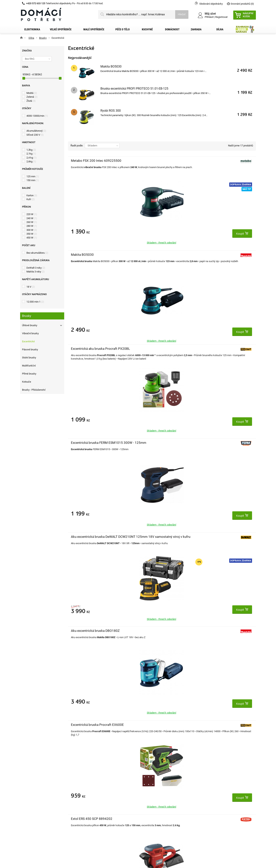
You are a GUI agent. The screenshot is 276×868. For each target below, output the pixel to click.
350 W (32, 234)
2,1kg (31, 154)
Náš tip (122, 189)
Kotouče (27, 382)
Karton (32, 195)
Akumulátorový (36, 131)
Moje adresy (89, 801)
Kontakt (29, 789)
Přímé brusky (29, 374)
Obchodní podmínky (37, 801)
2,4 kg (32, 158)
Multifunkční (29, 366)
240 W (32, 218)
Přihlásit (209, 17)
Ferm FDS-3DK (207, 349)
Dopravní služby (34, 795)
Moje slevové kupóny (94, 813)
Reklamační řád (34, 807)
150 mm (33, 180)
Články (29, 819)
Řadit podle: (77, 146)
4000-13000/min (37, 116)
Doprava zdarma (115, 185)
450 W (32, 238)
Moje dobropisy (91, 795)
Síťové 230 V (35, 135)
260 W (32, 222)
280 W (32, 226)
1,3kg (31, 150)
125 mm (33, 176)
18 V (31, 287)
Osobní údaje (90, 807)
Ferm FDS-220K (145, 537)
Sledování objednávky (211, 4)
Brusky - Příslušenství (34, 390)
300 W (32, 230)
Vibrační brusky (30, 333)
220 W (32, 214)
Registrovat (221, 17)
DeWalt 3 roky (36, 268)
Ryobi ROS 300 (111, 111)
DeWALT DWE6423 (85, 537)
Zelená (32, 97)
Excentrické (28, 341)
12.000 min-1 (35, 302)
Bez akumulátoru (37, 253)
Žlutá (31, 101)
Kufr (31, 199)
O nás (28, 813)
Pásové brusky (30, 349)
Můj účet (88, 781)
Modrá (32, 93)
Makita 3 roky (36, 272)
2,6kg (31, 161)
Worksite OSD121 (209, 537)
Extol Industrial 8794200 (152, 631)
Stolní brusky (29, 358)
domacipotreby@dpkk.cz (161, 826)
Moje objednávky (92, 789)
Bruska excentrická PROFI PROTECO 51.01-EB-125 (134, 89)
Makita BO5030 (111, 66)
